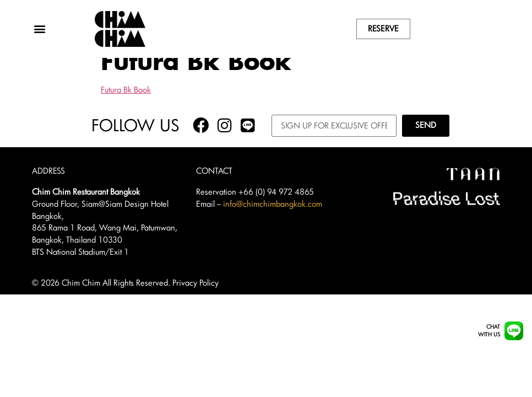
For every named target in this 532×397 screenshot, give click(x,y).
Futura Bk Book (126, 106)
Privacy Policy (196, 299)
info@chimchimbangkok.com (273, 220)
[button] (40, 29)
